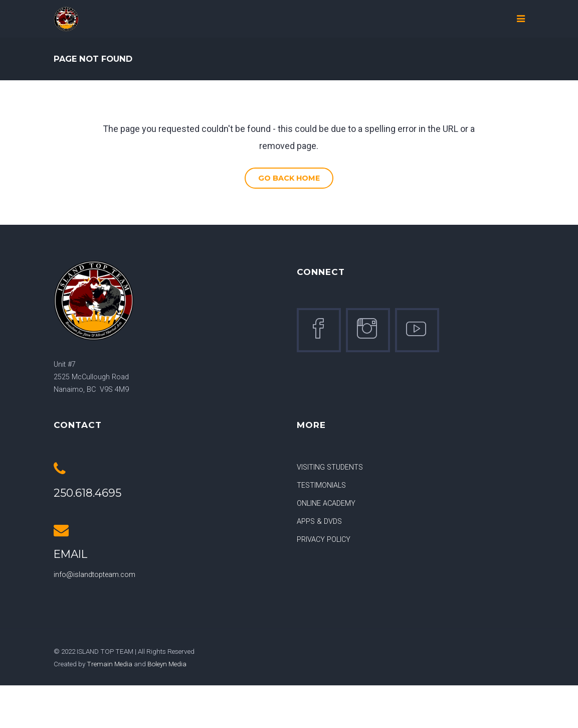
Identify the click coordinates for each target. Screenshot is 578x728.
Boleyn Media (167, 664)
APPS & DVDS (319, 522)
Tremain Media (110, 664)
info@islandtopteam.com (94, 575)
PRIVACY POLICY (324, 540)
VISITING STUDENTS (330, 467)
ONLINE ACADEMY (326, 503)
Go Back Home (289, 178)
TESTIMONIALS (321, 485)
